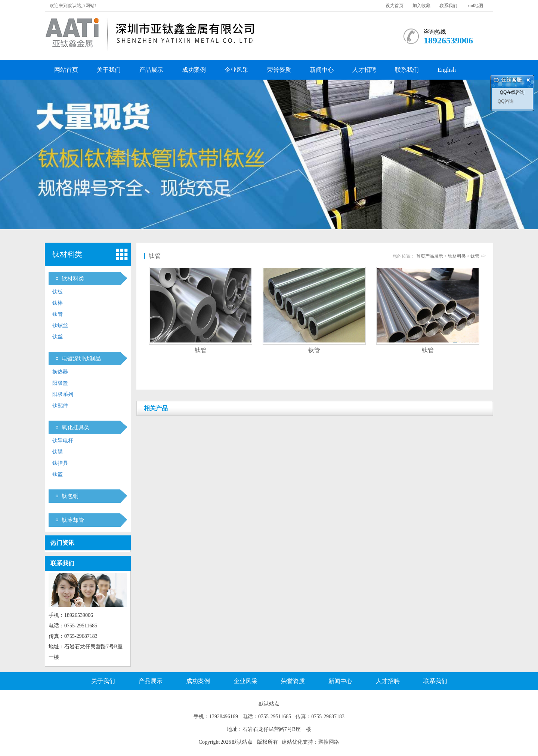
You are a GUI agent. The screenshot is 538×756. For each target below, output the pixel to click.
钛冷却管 (73, 520)
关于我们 (109, 70)
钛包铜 (70, 496)
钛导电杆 (63, 441)
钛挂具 (60, 463)
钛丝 (58, 337)
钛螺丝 (60, 325)
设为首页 (395, 6)
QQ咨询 (506, 101)
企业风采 (236, 70)
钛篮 (58, 474)
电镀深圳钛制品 (81, 359)
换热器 (60, 372)
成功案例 (194, 70)
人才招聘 (364, 70)
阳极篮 (60, 383)
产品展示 (151, 70)
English (447, 70)
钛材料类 (73, 279)
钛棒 (58, 303)
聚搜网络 (329, 742)
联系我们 (448, 6)
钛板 (58, 292)
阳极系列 (63, 394)
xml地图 (475, 6)
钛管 (58, 314)
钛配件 (60, 405)
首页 (421, 256)
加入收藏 (421, 6)
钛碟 (58, 452)
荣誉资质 (279, 70)
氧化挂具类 (76, 427)
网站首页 (66, 70)
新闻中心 (322, 70)
